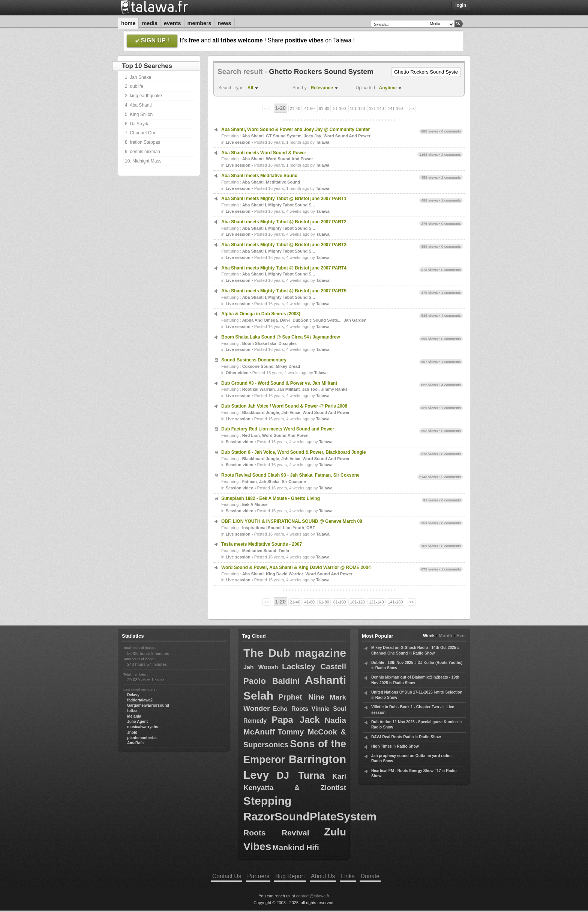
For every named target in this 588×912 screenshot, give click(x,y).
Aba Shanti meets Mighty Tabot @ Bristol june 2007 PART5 (284, 291)
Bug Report (290, 876)
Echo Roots (291, 709)
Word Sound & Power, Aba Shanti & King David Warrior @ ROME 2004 (296, 567)
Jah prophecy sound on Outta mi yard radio (411, 756)
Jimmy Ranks (334, 389)
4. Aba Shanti (138, 105)
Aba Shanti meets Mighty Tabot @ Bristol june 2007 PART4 (284, 268)
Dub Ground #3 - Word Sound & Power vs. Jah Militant (279, 383)
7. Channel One (141, 133)
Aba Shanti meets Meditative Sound (259, 176)
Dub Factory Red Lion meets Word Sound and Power (278, 429)
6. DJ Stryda (137, 124)
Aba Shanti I (254, 205)
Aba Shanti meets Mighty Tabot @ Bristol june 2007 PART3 (284, 245)
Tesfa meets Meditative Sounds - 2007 (262, 544)
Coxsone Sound (258, 366)
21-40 (295, 108)
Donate (370, 876)
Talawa (322, 142)
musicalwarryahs (143, 727)
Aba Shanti (253, 136)
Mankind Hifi (296, 847)
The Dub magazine (295, 653)
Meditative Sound (283, 182)
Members (199, 23)
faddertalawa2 (140, 700)
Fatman (250, 482)
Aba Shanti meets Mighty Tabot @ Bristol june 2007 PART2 (284, 222)
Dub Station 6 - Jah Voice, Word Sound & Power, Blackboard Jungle (294, 452)
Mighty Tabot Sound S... (291, 205)
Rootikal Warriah (259, 389)
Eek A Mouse (255, 504)
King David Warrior (284, 574)
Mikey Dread (288, 366)
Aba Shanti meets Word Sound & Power (264, 153)
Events (172, 23)
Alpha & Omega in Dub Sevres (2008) (261, 314)
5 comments (451, 477)
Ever (461, 636)
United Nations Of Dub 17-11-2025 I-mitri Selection (417, 692)
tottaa (132, 711)
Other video (237, 373)
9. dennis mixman (142, 152)
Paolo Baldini (271, 681)
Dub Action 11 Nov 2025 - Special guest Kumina (415, 722)
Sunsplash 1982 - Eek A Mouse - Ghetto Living (271, 498)
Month (445, 636)
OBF (311, 528)
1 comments (451, 200)
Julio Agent (137, 722)
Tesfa (284, 551)
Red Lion (251, 435)
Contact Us (227, 876)
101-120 (357, 108)
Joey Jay (312, 136)
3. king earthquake (143, 96)
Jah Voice (291, 412)
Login (461, 5)
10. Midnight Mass (143, 161)
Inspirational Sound (262, 528)
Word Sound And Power (347, 136)
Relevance (322, 88)
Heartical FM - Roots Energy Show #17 (406, 771)
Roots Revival (276, 833)
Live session (238, 142)
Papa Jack (296, 720)
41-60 (309, 108)
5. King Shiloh (139, 114)
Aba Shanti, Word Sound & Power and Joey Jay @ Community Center (295, 129)
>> (412, 108)
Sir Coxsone (294, 482)
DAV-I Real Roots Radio (393, 737)
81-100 (340, 108)
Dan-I (285, 320)
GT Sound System (284, 136)
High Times (382, 746)
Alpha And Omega (260, 320)
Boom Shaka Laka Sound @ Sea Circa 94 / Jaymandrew (281, 337)
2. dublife (134, 86)
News (225, 23)
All (250, 88)
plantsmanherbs (142, 738)
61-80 (324, 108)
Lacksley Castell (314, 666)
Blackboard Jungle (261, 412)
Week (429, 636)
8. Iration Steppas (142, 142)
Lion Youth (293, 528)
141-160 (396, 108)
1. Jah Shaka (138, 77)
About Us (323, 876)
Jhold (132, 732)
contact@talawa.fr (313, 896)
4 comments (451, 315)
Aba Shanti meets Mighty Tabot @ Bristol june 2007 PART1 (284, 199)
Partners (258, 876)
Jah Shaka (269, 482)
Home (128, 23)
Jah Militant (289, 389)
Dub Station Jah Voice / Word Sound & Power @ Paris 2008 (284, 406)
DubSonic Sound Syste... (317, 320)
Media (150, 23)
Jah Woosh (261, 667)
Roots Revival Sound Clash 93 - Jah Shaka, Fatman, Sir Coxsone (290, 475)
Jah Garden (355, 320)
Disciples (288, 343)
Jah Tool (310, 389)
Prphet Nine (301, 697)
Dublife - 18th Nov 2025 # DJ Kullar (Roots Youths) (417, 663)
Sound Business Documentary (254, 360)
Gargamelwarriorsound (148, 705)
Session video (240, 442)
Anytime (388, 88)
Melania (134, 716)
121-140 (376, 108)
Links (348, 876)
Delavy (133, 695)
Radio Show (424, 653)
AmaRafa (135, 743)
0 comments (451, 131)
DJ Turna (301, 775)
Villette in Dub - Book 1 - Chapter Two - (406, 707)
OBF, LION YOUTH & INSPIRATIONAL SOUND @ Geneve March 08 (292, 521)
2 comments (451, 154)
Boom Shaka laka (259, 343)
